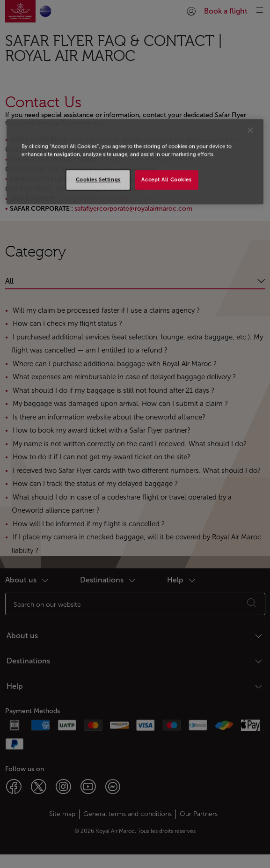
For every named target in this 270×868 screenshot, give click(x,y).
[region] (135, 162)
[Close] (250, 130)
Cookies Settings (98, 180)
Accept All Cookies (166, 180)
